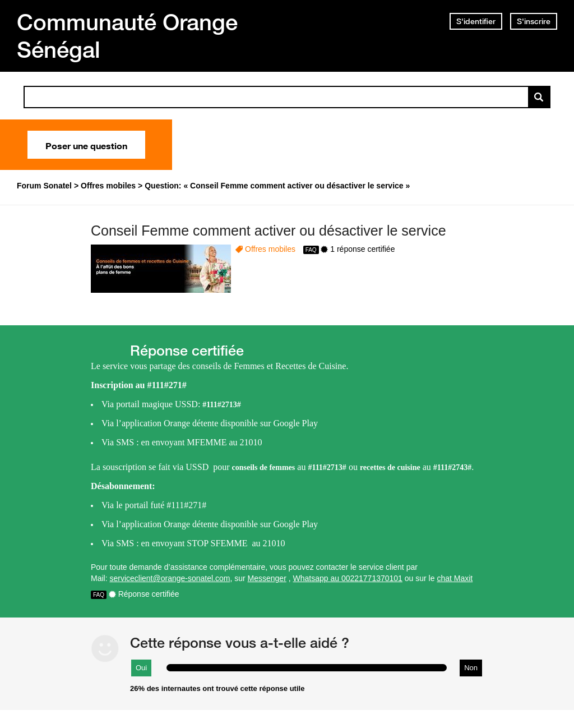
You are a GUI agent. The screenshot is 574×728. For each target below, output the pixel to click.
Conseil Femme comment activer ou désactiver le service (269, 231)
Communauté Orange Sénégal (127, 36)
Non (471, 668)
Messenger (267, 578)
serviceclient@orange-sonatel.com (170, 578)
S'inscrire (534, 21)
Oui (141, 668)
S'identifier (476, 21)
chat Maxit (455, 578)
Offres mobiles (270, 249)
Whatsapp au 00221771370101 (348, 578)
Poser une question (86, 145)
